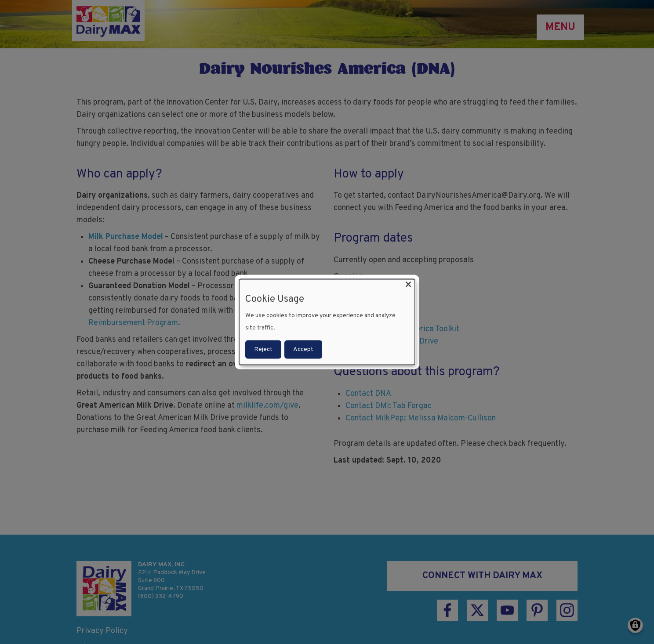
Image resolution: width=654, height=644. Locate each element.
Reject (263, 349)
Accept (303, 349)
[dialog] (327, 322)
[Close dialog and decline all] (408, 285)
